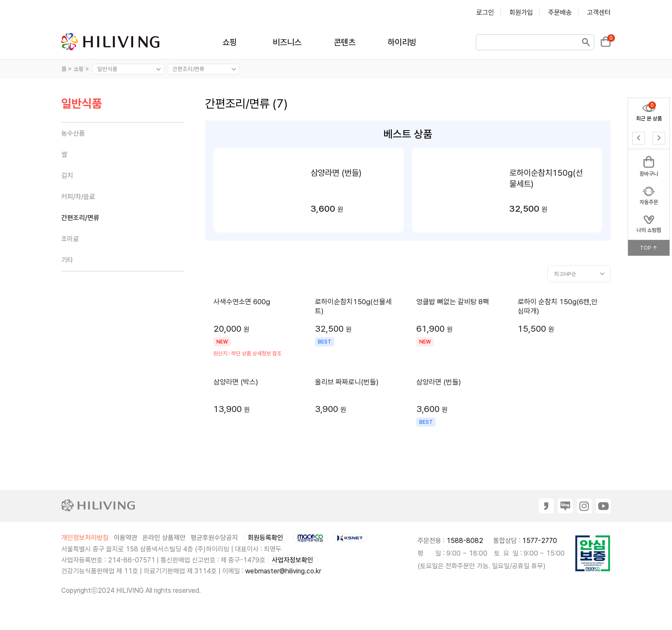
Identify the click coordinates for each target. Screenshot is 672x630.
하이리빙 (402, 42)
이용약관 (126, 538)
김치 (67, 176)
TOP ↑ (649, 248)
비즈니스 (287, 42)
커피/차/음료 (78, 197)
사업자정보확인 (292, 560)
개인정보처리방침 (85, 538)
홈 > (67, 69)
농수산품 (73, 133)
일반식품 (82, 104)
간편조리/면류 (80, 218)
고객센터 (599, 12)
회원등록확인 (265, 538)
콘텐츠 (345, 42)
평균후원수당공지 (214, 538)
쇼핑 (229, 42)
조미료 (70, 239)
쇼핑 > (82, 69)
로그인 (485, 12)
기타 (67, 260)
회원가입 (521, 12)
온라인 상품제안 (164, 538)
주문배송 (560, 12)
